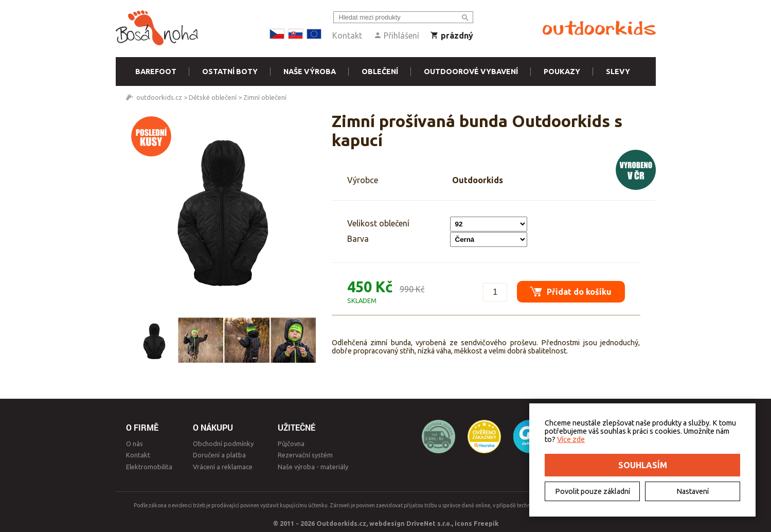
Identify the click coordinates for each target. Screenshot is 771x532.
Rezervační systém (305, 455)
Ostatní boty (230, 72)
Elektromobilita (149, 467)
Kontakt (347, 36)
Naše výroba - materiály (313, 467)
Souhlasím (643, 465)
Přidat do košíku (569, 289)
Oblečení (380, 72)
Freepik (486, 523)
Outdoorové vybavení (471, 72)
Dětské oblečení (213, 97)
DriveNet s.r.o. (429, 523)
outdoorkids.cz (159, 97)
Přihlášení (396, 36)
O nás (135, 444)
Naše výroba (310, 72)
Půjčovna (291, 444)
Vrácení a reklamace (223, 467)
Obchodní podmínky (223, 444)
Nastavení (693, 491)
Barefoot (156, 72)
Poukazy (562, 72)
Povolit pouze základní (593, 491)
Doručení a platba (219, 455)
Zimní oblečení (265, 97)
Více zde (571, 439)
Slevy (618, 72)
